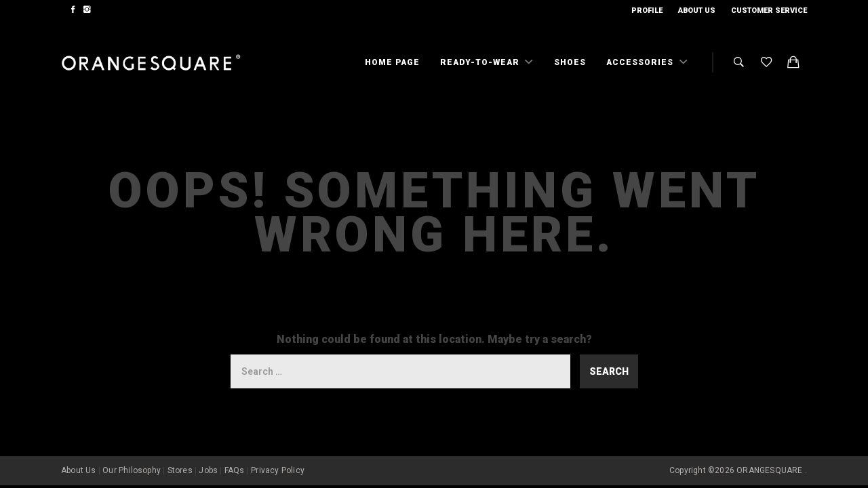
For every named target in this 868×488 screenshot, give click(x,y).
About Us (697, 11)
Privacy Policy (278, 470)
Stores (180, 470)
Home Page (392, 62)
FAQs (235, 470)
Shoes (570, 62)
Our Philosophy (132, 470)
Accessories (641, 62)
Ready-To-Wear (481, 62)
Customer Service (769, 11)
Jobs (208, 470)
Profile (647, 11)
